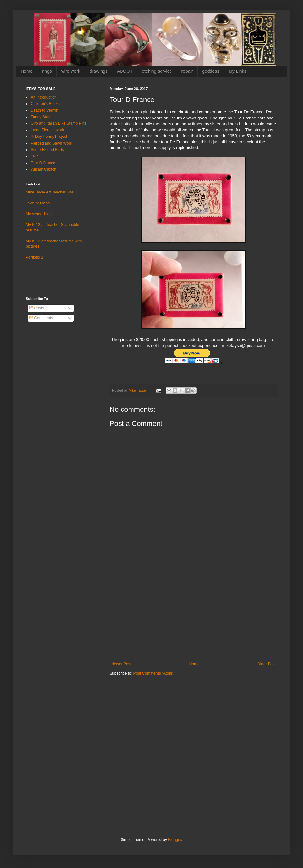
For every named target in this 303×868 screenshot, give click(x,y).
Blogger (175, 840)
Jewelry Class (38, 203)
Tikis (34, 156)
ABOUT (125, 71)
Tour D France (43, 163)
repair (187, 71)
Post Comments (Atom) (153, 673)
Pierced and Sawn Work (51, 143)
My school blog (39, 214)
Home (27, 71)
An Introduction (44, 97)
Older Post (266, 664)
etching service (157, 71)
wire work (71, 71)
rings (47, 71)
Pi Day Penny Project (49, 137)
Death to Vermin (44, 110)
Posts (37, 308)
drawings (99, 71)
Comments (41, 318)
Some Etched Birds (47, 150)
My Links (237, 71)
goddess (211, 71)
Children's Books (45, 104)
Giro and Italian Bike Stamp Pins (59, 123)
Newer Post (121, 664)
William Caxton (44, 169)
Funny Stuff (40, 117)
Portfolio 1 (34, 257)
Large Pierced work (47, 130)
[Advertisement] (193, 613)
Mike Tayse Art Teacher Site (50, 192)
